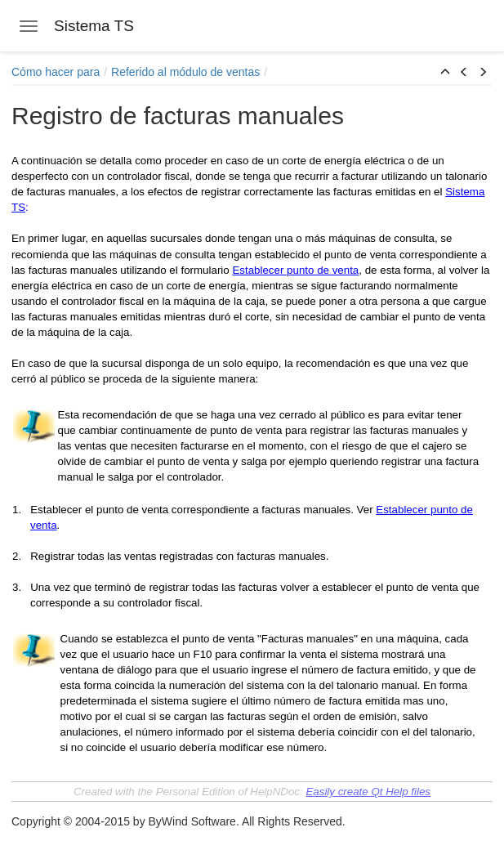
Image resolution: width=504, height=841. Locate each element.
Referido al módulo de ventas (185, 72)
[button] (445, 73)
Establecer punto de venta (295, 270)
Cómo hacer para (56, 72)
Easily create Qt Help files (368, 792)
